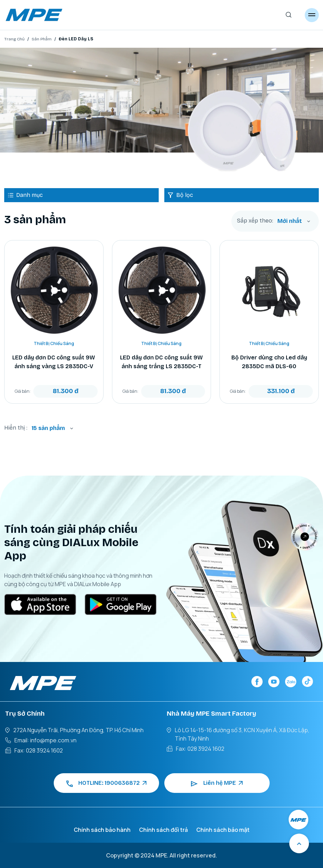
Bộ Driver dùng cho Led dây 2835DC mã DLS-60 (269, 362)
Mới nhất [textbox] (290, 221)
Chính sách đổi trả (163, 830)
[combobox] (294, 221)
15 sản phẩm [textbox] (48, 428)
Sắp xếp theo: (255, 221)
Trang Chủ (14, 39)
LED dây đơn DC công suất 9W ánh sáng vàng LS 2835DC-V (54, 362)
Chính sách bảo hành (102, 830)
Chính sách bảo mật (223, 830)
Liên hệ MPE (217, 783)
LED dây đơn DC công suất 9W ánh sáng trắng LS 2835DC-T (161, 362)
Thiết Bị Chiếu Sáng (54, 343)
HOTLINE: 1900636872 (106, 783)
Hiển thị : (16, 428)
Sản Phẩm (42, 39)
